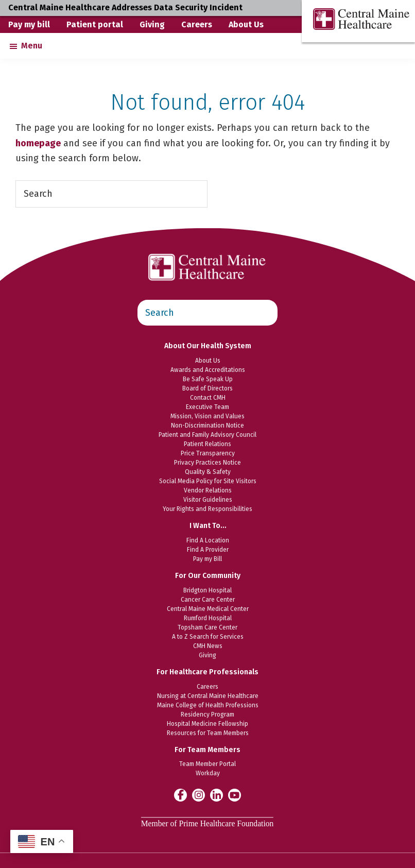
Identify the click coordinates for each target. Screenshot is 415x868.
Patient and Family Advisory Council (207, 435)
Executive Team (207, 407)
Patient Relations (207, 444)
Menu (32, 46)
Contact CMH (208, 398)
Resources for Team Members (208, 733)
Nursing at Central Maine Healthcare (208, 696)
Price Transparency (208, 453)
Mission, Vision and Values (207, 416)
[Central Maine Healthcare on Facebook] (180, 795)
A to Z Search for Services (208, 637)
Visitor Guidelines (208, 500)
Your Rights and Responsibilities (207, 509)
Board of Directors (207, 388)
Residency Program (207, 714)
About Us (246, 24)
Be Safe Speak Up (208, 379)
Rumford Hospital (208, 618)
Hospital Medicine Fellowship (207, 724)
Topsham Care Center (207, 627)
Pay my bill (29, 24)
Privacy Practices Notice (207, 463)
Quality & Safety (208, 472)
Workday (208, 773)
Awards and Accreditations (208, 370)
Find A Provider (208, 550)
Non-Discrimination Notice (207, 426)
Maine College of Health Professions (208, 705)
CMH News (208, 646)
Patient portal (95, 24)
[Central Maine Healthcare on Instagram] (198, 795)
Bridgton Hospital (207, 590)
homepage (38, 143)
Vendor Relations (208, 490)
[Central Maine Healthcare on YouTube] (235, 794)
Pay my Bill (207, 559)
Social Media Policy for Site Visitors (208, 481)
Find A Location (208, 540)
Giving (152, 24)
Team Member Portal (207, 764)
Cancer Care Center (208, 600)
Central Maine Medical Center (208, 609)
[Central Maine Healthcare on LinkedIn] (217, 795)
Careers (197, 24)
